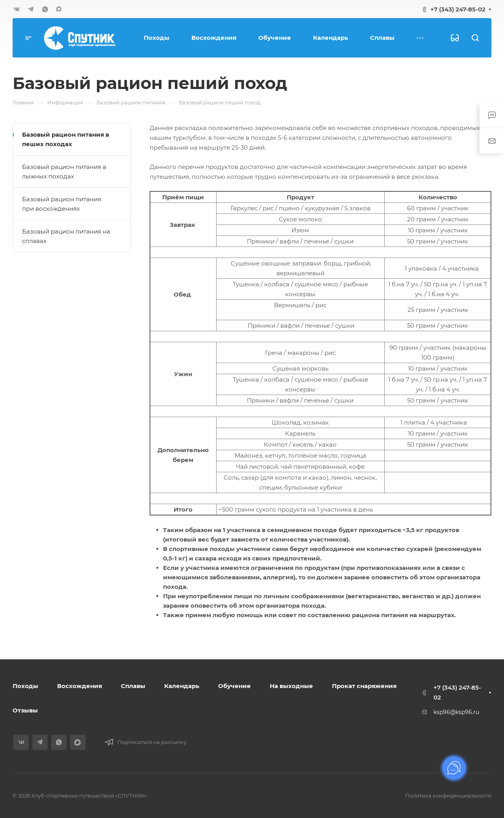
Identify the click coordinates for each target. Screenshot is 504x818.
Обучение (234, 686)
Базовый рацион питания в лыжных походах (64, 172)
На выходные (291, 686)
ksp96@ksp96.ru (456, 712)
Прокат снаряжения (364, 686)
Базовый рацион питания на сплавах (66, 236)
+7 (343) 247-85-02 (458, 9)
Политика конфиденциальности (448, 796)
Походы (25, 686)
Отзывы (25, 710)
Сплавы (133, 686)
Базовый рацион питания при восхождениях (62, 204)
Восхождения (80, 686)
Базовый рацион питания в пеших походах (66, 139)
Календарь (182, 686)
